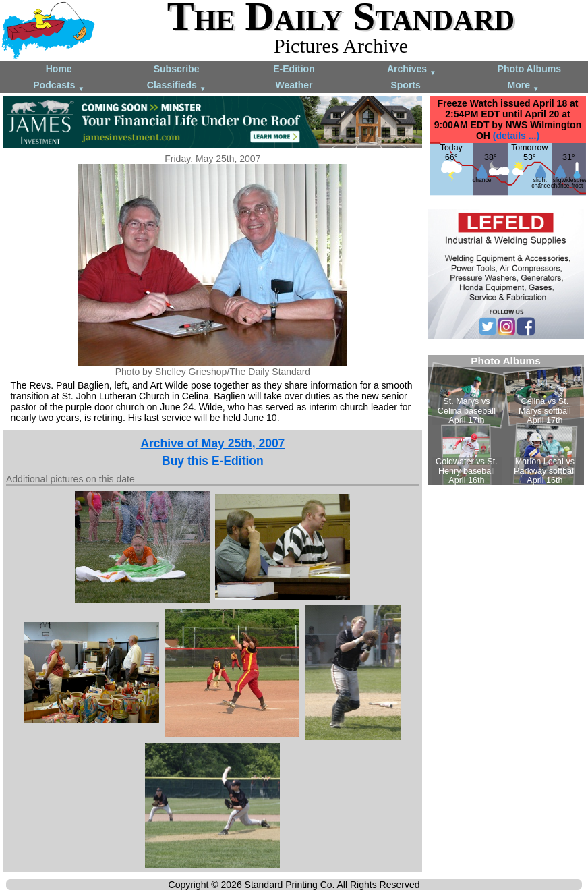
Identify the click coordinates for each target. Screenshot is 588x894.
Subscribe (177, 69)
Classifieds (177, 86)
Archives (412, 70)
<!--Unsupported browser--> (506, 420)
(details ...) (516, 136)
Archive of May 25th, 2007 (212, 443)
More (524, 86)
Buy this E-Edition (213, 461)
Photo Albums (529, 69)
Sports (405, 85)
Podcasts (59, 86)
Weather (294, 85)
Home (59, 69)
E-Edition (294, 69)
